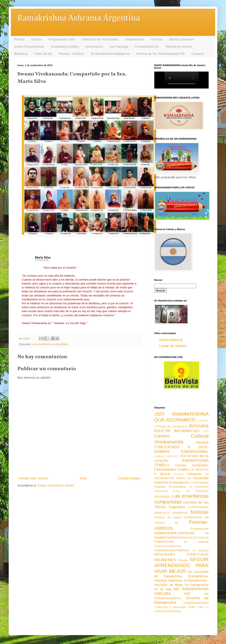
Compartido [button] (42, 260)
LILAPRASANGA (198, 507)
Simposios (175, 580)
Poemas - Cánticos (71, 54)
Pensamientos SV (147, 47)
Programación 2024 (62, 39)
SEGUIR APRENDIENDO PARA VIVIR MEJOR (181, 565)
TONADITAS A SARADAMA (170, 607)
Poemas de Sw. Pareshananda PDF (161, 54)
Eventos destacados (192, 465)
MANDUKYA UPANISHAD (171, 513)
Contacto (198, 54)
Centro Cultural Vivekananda (181, 439)
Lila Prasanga (119, 47)
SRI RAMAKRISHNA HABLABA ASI (181, 591)
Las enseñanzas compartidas (50, 344)
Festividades (165, 469)
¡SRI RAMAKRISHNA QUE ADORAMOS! (181, 417)
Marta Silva (43, 258)
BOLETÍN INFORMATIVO (177, 431)
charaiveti (202, 442)
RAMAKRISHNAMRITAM (168, 546)
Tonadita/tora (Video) (65, 47)
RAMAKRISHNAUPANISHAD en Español (181, 550)
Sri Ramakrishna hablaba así (110, 54)
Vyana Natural (171, 340)
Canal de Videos (173, 346)
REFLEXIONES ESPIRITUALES (181, 554)
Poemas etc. (167, 523)
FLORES (179, 474)
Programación (200, 529)
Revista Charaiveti (182, 39)
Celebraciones (135, 39)
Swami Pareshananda (29, 47)
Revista (183, 560)
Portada (19, 39)
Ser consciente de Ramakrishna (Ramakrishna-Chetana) (181, 576)
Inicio (83, 478)
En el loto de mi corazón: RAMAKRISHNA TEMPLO (181, 460)
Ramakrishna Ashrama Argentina (79, 18)
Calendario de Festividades (100, 39)
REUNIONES (165, 560)
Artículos (157, 39)
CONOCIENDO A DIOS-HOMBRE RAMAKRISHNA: (181, 449)
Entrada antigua (129, 478)
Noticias (37, 39)
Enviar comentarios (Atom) (56, 485)
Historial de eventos (179, 47)
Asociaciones (94, 47)
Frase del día (43, 54)
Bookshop (21, 54)
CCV (206, 431)
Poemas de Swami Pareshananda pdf (181, 517)
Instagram (194, 474)
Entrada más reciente (33, 478)
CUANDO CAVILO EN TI (168, 456)
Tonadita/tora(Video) (196, 603)
